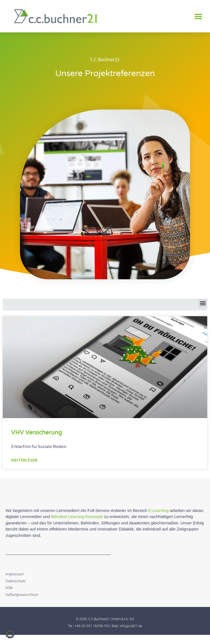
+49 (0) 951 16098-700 (92, 635)
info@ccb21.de (131, 635)
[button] (198, 16)
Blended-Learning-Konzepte (77, 525)
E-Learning (158, 519)
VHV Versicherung (36, 441)
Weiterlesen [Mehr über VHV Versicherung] (24, 469)
